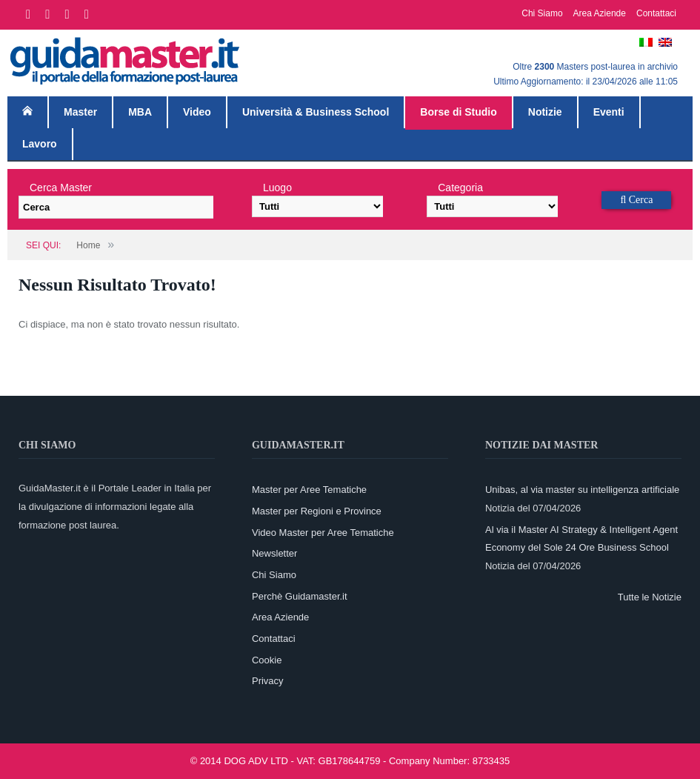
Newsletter (274, 553)
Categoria (460, 188)
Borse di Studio (458, 112)
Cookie (267, 660)
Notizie (545, 112)
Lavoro (40, 144)
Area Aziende (600, 13)
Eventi (609, 112)
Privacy (268, 681)
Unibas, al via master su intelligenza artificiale (582, 490)
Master (80, 112)
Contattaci (656, 13)
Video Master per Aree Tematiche (323, 533)
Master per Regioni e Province (317, 511)
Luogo (277, 188)
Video (197, 112)
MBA (140, 112)
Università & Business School (316, 112)
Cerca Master (61, 188)
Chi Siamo (542, 13)
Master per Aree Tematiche (309, 490)
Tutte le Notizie (650, 597)
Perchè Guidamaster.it (300, 596)
